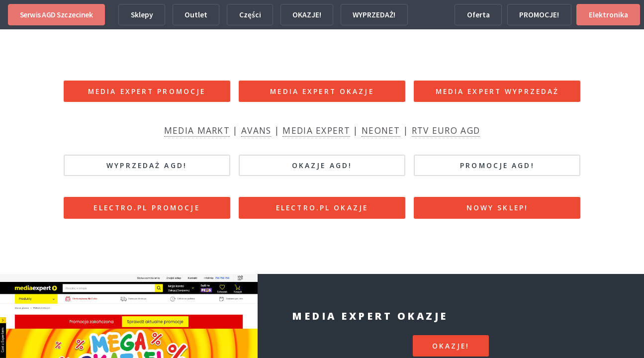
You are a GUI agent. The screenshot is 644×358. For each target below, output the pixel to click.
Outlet (196, 15)
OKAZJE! (307, 15)
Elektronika (608, 15)
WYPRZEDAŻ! (374, 15)
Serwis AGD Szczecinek (56, 15)
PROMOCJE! (539, 15)
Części (250, 15)
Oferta (478, 15)
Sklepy (142, 15)
